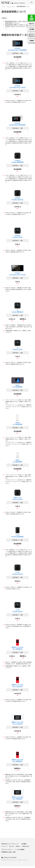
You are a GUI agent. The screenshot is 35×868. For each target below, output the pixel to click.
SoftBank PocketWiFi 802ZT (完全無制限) (17, 49)
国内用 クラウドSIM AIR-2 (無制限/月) (17, 648)
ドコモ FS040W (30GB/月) (17, 573)
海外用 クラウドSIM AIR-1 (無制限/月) (17, 798)
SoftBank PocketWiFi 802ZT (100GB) (18, 86)
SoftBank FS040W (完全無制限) (17, 161)
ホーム (3, 6)
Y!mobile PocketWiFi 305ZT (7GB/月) (18, 274)
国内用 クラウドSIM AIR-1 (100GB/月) (17, 723)
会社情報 (24, 844)
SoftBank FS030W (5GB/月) (17, 236)
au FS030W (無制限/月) (17, 311)
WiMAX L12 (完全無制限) (17, 461)
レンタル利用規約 (20, 849)
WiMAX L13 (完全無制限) (17, 423)
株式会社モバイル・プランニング (10, 844)
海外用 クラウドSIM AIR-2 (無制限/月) (17, 760)
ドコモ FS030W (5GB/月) (17, 610)
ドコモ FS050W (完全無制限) (17, 536)
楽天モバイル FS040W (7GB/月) (17, 498)
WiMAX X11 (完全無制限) (17, 386)
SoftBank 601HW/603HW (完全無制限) (17, 124)
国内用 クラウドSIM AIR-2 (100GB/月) (17, 685)
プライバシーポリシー (7, 849)
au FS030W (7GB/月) (17, 348)
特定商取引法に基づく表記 (8, 852)
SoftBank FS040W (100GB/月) (17, 199)
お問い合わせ (26, 846)
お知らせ (18, 846)
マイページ (4, 846)
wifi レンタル (11, 6)
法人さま (12, 846)
